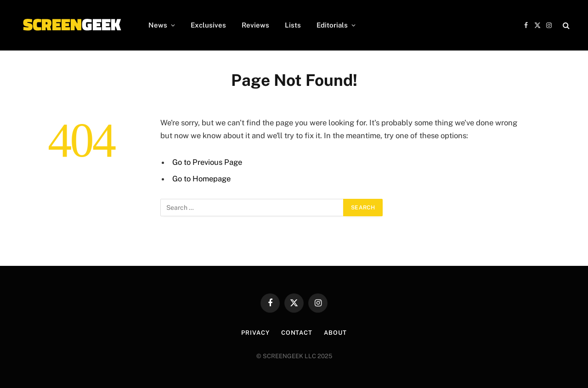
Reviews (255, 25)
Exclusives (208, 25)
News (158, 25)
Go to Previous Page (207, 162)
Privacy (255, 333)
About (335, 333)
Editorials (332, 25)
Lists (293, 25)
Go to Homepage (201, 179)
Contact (297, 333)
